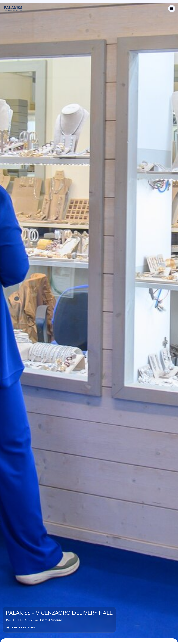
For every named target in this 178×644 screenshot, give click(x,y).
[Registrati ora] (59, 628)
